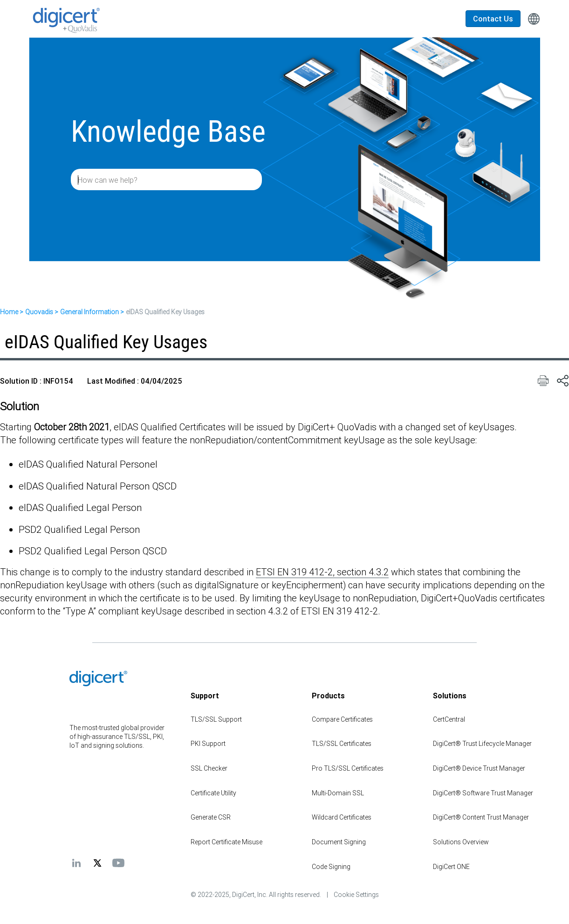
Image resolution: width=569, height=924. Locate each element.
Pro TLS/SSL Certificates (348, 768)
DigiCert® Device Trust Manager (479, 768)
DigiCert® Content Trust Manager (481, 817)
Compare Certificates (342, 719)
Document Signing (339, 842)
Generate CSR (211, 817)
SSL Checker (209, 768)
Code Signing (331, 867)
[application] (532, 903)
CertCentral (449, 719)
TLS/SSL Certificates (342, 744)
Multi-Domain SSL (338, 793)
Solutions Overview (461, 842)
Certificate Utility (213, 793)
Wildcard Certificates (342, 817)
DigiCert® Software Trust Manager (483, 793)
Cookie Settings (356, 895)
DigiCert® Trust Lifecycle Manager (482, 744)
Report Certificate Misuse (226, 842)
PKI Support (208, 744)
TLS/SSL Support (216, 719)
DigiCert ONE (451, 867)
